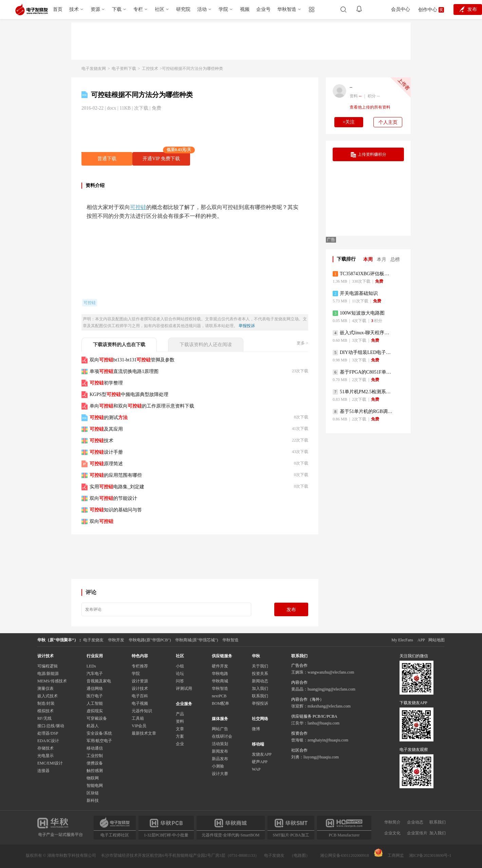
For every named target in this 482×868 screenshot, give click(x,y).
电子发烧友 (274, 855)
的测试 (109, 418)
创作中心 (428, 10)
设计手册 (106, 452)
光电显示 (45, 756)
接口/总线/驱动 (51, 726)
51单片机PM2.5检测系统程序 (363, 392)
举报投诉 (247, 326)
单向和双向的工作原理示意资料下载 (142, 406)
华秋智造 (287, 9)
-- (351, 87)
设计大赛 (220, 774)
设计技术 (140, 688)
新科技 (93, 800)
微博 (256, 729)
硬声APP (260, 762)
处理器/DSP (48, 733)
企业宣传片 (417, 833)
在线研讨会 (222, 736)
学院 (223, 9)
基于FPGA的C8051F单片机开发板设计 (363, 372)
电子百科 (140, 696)
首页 (58, 9)
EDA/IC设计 (48, 741)
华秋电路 (220, 674)
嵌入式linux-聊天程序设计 (363, 333)
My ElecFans (402, 640)
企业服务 (184, 704)
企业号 (263, 9)
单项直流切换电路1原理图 (124, 371)
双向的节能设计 (113, 498)
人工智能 (95, 703)
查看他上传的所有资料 (370, 107)
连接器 (43, 771)
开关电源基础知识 (355, 294)
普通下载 (107, 159)
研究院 (183, 9)
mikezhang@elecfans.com (329, 706)
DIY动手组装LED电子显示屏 (363, 353)
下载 (117, 9)
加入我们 (260, 688)
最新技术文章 (144, 733)
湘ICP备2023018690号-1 (430, 855)
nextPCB (219, 696)
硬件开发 (220, 666)
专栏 (138, 9)
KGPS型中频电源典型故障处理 (129, 394)
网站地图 (437, 640)
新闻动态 (260, 681)
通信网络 (95, 688)
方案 (180, 736)
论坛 (180, 674)
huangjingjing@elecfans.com (331, 689)
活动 (202, 9)
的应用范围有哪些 (116, 475)
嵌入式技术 (48, 696)
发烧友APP (262, 754)
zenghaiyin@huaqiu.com (328, 740)
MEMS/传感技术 (52, 681)
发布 (291, 610)
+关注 (349, 122)
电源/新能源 (48, 674)
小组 (180, 666)
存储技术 (45, 748)
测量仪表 (45, 688)
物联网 (93, 778)
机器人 (93, 726)
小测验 (218, 766)
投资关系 (260, 674)
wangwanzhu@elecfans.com (331, 672)
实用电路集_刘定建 (117, 487)
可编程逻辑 (48, 666)
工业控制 (95, 756)
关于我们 (260, 666)
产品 (180, 714)
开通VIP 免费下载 (166, 157)
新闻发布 (220, 751)
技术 (74, 9)
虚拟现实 (95, 711)
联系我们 (260, 696)
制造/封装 (46, 703)
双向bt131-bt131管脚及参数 (132, 360)
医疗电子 (95, 696)
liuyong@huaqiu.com (321, 757)
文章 (180, 729)
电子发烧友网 (94, 69)
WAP (256, 769)
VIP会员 (139, 726)
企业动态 (415, 822)
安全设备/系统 (99, 733)
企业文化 (392, 833)
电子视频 (140, 703)
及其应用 (106, 429)
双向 (101, 521)
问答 (180, 681)
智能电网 (95, 786)
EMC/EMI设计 (50, 763)
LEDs (91, 666)
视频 (245, 9)
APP (421, 640)
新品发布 (220, 759)
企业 (180, 744)
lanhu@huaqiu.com (323, 723)
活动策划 (220, 744)
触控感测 (95, 771)
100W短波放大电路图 (359, 313)
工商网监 (389, 853)
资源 (95, 9)
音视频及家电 (99, 681)
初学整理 (106, 383)
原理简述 (106, 464)
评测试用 (184, 688)
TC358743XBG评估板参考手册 (363, 274)
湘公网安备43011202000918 (345, 855)
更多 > (302, 343)
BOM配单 (220, 703)
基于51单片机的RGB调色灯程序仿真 (363, 412)
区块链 (93, 793)
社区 (160, 9)
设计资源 (140, 681)
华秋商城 (220, 681)
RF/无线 (44, 718)
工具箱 (138, 718)
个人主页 (388, 122)
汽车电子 (95, 674)
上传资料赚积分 (368, 155)
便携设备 (95, 763)
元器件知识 (142, 711)
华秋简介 (392, 822)
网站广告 (220, 729)
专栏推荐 (140, 666)
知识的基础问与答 (116, 510)
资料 (180, 721)
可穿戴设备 (97, 718)
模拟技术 (45, 711)
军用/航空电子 (99, 741)
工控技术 (150, 69)
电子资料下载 (124, 69)
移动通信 (95, 748)
